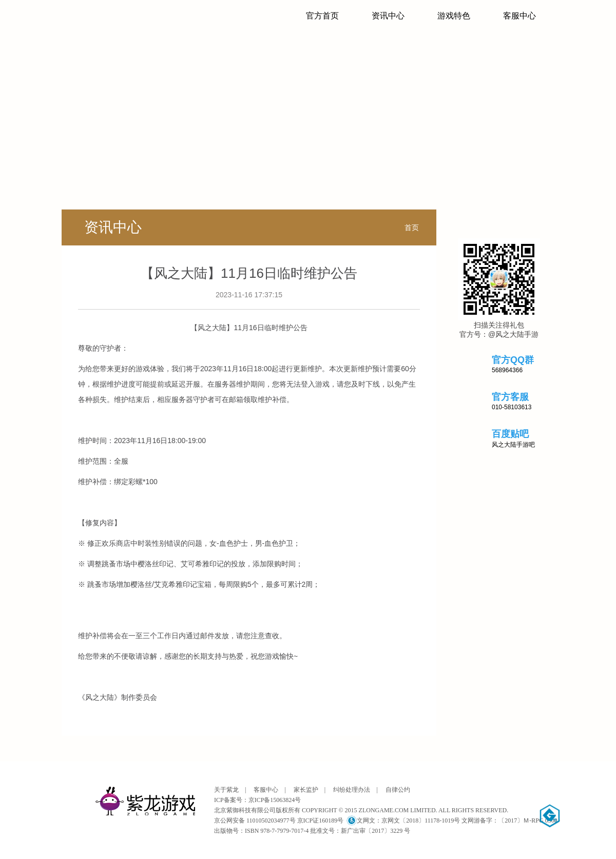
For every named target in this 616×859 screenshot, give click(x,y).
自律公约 (398, 790)
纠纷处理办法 (352, 790)
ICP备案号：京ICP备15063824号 (257, 800)
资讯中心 (388, 16)
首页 (412, 227)
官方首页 (322, 16)
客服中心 (519, 16)
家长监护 (306, 790)
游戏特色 (454, 16)
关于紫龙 (226, 790)
